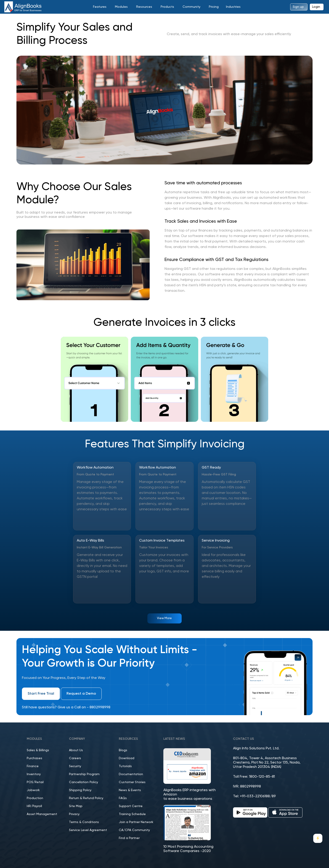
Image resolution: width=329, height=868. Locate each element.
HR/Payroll (34, 806)
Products (167, 7)
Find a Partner (129, 838)
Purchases (34, 758)
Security (75, 766)
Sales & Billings (38, 750)
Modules (121, 7)
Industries (233, 7)
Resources (144, 7)
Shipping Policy (80, 790)
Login (316, 7)
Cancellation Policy (84, 782)
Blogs (123, 750)
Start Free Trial (41, 694)
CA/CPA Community (134, 830)
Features (100, 7)
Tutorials (125, 766)
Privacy (74, 814)
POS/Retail (35, 782)
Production (35, 798)
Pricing (214, 7)
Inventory (34, 774)
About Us (76, 750)
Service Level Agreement (88, 830)
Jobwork (33, 790)
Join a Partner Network (136, 822)
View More (164, 618)
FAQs (123, 798)
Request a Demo (81, 694)
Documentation (131, 774)
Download (127, 758)
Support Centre (131, 806)
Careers (75, 758)
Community (191, 7)
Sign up (298, 7)
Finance (33, 766)
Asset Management (42, 814)
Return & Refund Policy (86, 798)
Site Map (76, 806)
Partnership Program (84, 774)
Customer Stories (132, 782)
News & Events (130, 790)
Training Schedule (132, 814)
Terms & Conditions (84, 822)
